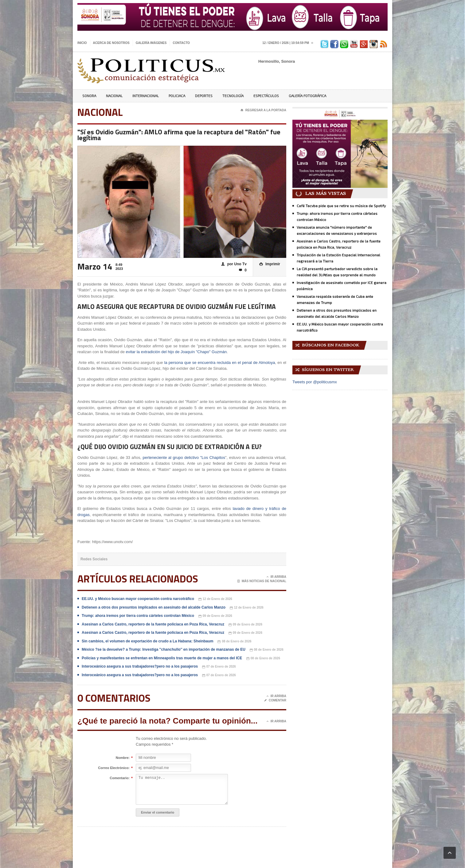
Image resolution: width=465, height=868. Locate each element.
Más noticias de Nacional (262, 581)
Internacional (146, 96)
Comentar (275, 700)
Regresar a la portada (263, 110)
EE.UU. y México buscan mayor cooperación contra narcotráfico (138, 599)
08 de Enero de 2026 (234, 642)
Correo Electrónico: (114, 768)
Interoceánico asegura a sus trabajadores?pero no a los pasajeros (140, 666)
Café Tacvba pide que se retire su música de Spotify (341, 206)
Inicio (82, 43)
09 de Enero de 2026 (215, 616)
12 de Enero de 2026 (215, 599)
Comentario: (120, 778)
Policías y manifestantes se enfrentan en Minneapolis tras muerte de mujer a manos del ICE (162, 658)
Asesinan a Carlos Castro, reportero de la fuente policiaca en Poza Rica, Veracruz (153, 624)
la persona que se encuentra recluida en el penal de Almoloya (220, 363)
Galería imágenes (151, 43)
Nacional (114, 96)
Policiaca (177, 96)
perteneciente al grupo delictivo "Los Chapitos (184, 458)
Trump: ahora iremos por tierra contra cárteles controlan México (138, 616)
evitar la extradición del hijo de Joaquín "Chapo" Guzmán (176, 352)
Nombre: (123, 758)
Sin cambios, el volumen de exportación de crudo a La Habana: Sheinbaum (148, 641)
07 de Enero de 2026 (219, 667)
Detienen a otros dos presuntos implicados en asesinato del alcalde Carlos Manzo (154, 607)
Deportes (204, 96)
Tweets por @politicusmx (315, 382)
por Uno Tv (234, 264)
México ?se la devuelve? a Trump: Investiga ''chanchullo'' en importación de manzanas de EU (164, 649)
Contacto (181, 43)
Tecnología (233, 96)
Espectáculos (266, 96)
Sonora (89, 96)
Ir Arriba (276, 577)
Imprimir (270, 264)
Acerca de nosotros (111, 43)
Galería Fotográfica (307, 96)
